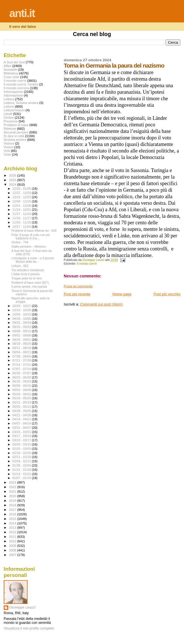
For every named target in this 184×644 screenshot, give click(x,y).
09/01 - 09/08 (22, 335)
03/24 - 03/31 (22, 432)
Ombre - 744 (20, 242)
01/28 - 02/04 (22, 465)
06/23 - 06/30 (22, 377)
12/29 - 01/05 (22, 189)
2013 (13, 527)
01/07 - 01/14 (22, 478)
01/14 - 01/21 (22, 474)
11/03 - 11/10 (22, 222)
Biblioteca (11, 73)
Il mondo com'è (87, 264)
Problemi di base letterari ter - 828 (34, 231)
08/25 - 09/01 (22, 340)
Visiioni (9, 143)
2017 (13, 510)
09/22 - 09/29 (22, 323)
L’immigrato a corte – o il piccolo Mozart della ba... (33, 260)
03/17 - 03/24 (22, 436)
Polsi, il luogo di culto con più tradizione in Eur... (31, 237)
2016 (13, 514)
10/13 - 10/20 (22, 310)
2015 (13, 519)
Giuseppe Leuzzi (22, 607)
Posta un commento (78, 286)
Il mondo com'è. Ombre (21, 84)
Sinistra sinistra (15, 140)
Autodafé (10, 69)
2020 (13, 496)
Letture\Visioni (14, 110)
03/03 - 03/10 (22, 444)
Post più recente (77, 294)
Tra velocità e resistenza (28, 270)
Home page (122, 294)
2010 (13, 541)
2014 (13, 523)
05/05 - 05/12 (22, 407)
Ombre (9, 117)
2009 (13, 546)
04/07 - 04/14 (22, 423)
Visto (7, 154)
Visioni (9, 147)
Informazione (13, 92)
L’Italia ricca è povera (25, 274)
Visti (7, 151)
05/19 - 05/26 (22, 398)
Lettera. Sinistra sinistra (21, 103)
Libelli (8, 114)
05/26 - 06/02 (22, 394)
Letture (9, 106)
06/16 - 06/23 (22, 381)
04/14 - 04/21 (22, 419)
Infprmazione (13, 95)
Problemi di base (16, 125)
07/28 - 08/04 (22, 356)
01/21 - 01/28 (22, 470)
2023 (13, 482)
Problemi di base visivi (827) (30, 283)
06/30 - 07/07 (22, 373)
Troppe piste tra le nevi (27, 278)
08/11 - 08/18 (22, 348)
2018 (13, 505)
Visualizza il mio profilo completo (29, 628)
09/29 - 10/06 (22, 319)
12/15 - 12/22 (22, 197)
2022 (13, 487)
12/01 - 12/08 (22, 206)
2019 (13, 500)
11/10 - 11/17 (22, 218)
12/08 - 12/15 (22, 201)
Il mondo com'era (16, 88)
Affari (8, 66)
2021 (13, 491)
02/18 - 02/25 (22, 453)
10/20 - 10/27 (22, 306)
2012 (13, 532)
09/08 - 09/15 (22, 331)
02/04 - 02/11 (22, 461)
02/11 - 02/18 (22, 457)
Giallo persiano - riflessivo (28, 246)
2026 (13, 175)
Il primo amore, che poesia (29, 287)
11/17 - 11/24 (22, 214)
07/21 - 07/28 (22, 360)
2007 (13, 555)
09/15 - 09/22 (22, 327)
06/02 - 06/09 (22, 390)
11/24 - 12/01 (22, 210)
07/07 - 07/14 (22, 369)
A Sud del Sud (14, 62)
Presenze (11, 121)
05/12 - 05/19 (22, 402)
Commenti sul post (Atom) (101, 304)
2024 (13, 184)
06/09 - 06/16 (22, 386)
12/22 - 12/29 (22, 193)
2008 (13, 550)
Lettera (9, 99)
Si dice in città (14, 136)
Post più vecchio (167, 294)
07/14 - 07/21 (22, 365)
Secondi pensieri (16, 132)
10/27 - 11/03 (22, 227)
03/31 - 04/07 (22, 428)
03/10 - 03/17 (22, 440)
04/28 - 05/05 (22, 411)
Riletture (10, 128)
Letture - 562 (20, 266)
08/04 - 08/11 (22, 352)
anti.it (22, 13)
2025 (13, 180)
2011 (13, 537)
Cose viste (11, 77)
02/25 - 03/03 (22, 449)
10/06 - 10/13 (22, 314)
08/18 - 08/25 (22, 344)
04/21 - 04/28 (22, 415)
